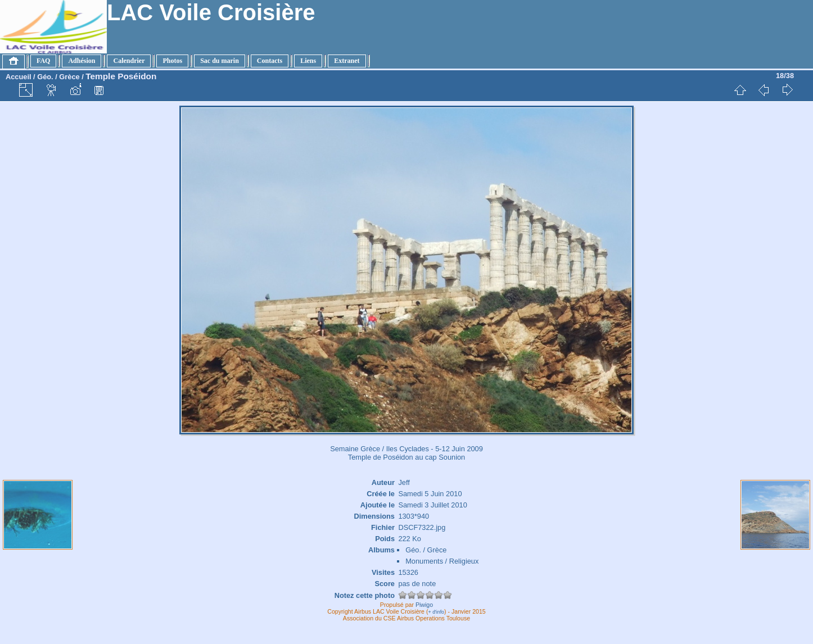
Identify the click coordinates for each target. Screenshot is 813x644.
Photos (172, 61)
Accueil (19, 77)
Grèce (69, 77)
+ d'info (437, 612)
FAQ (43, 61)
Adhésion (82, 61)
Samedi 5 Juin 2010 (430, 494)
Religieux (464, 561)
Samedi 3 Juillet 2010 (432, 505)
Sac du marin (220, 61)
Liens (308, 61)
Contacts (270, 61)
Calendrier (129, 61)
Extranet (347, 61)
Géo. (45, 77)
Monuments (424, 561)
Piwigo (424, 605)
